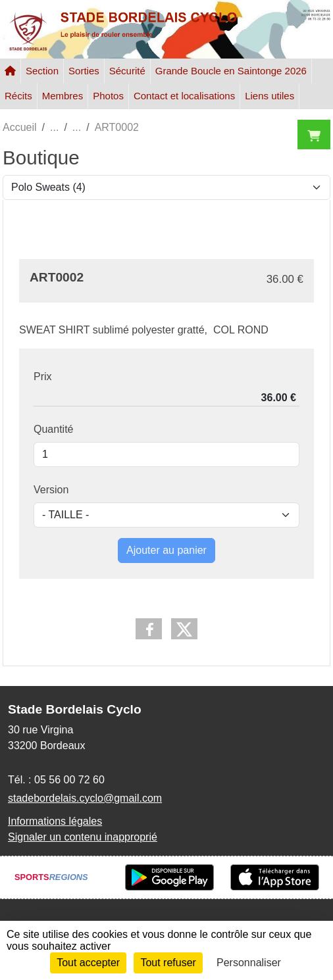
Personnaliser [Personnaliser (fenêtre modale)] (249, 963)
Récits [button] (18, 96)
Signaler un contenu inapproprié (83, 837)
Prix (43, 377)
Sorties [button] (84, 71)
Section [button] (42, 71)
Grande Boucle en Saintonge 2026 (231, 71)
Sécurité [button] (127, 71)
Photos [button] (108, 96)
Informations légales (55, 821)
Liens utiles (269, 96)
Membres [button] (63, 96)
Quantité (53, 429)
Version (51, 490)
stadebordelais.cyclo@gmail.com (85, 798)
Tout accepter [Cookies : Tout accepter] (88, 963)
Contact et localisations (184, 96)
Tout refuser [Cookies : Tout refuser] (168, 963)
